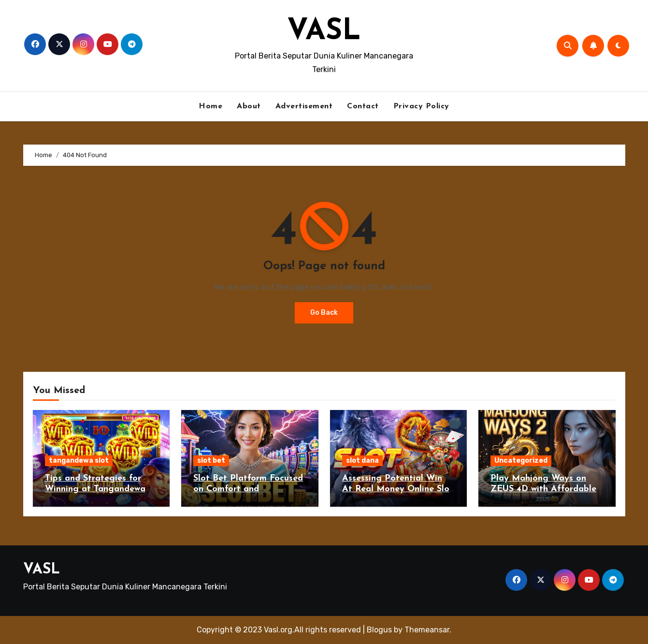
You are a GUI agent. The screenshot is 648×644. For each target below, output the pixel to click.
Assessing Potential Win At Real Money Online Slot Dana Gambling (398, 489)
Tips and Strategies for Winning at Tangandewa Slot (95, 489)
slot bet (211, 461)
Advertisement (304, 106)
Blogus (379, 630)
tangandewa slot (79, 461)
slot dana (362, 461)
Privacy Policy (421, 106)
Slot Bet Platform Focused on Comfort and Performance (248, 489)
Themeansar (427, 630)
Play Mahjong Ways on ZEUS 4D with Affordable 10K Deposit (543, 489)
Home (210, 106)
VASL (324, 32)
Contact (363, 106)
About (249, 106)
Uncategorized (521, 461)
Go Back (324, 313)
